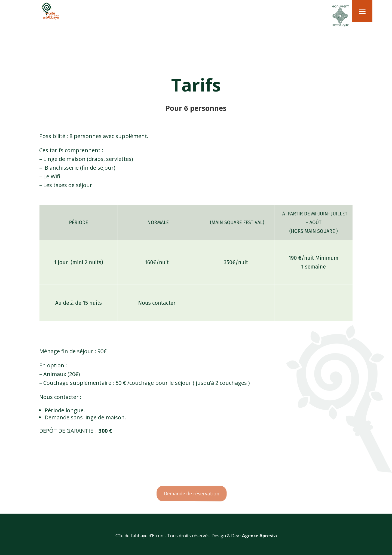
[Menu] (362, 11)
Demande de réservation (192, 494)
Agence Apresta (259, 536)
